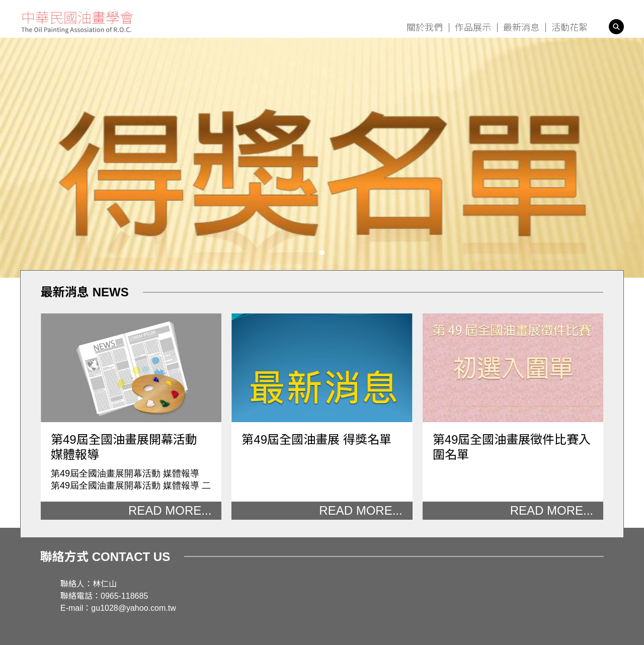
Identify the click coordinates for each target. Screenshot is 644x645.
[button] (322, 253)
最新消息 (521, 28)
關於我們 (425, 28)
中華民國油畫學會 (77, 22)
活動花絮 (570, 28)
